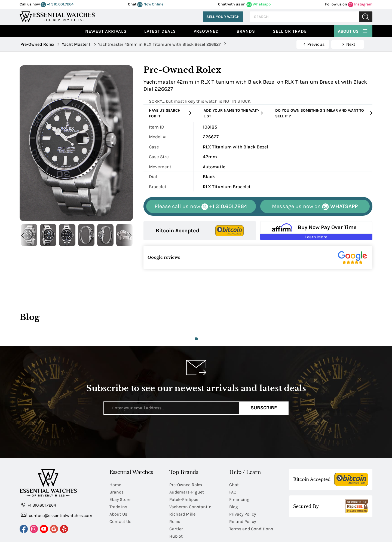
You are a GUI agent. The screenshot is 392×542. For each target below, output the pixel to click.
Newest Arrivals (106, 31)
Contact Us (120, 500)
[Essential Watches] (57, 16)
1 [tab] (196, 339)
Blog (234, 485)
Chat (234, 463)
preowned (206, 31)
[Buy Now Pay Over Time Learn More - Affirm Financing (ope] (316, 231)
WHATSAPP (315, 207)
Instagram (360, 4)
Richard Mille (182, 493)
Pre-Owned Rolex (186, 463)
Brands (246, 31)
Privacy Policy (243, 493)
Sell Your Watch (223, 17)
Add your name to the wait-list (233, 113)
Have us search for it (170, 113)
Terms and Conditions (251, 508)
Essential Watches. (74, 536)
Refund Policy (243, 500)
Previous (22, 235)
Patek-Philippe (184, 478)
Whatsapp (258, 4)
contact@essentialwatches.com (57, 494)
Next (130, 235)
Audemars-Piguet (187, 471)
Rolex (175, 500)
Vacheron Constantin (190, 485)
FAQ (233, 471)
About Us (353, 31)
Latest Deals (160, 31)
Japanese (359, 536)
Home (115, 463)
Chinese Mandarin (277, 536)
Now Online (150, 4)
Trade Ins (118, 485)
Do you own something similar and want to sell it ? (324, 113)
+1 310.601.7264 (57, 4)
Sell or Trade (290, 31)
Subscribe (264, 408)
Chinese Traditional (323, 536)
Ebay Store (120, 478)
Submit (366, 17)
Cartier (176, 508)
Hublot (176, 515)
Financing (239, 478)
